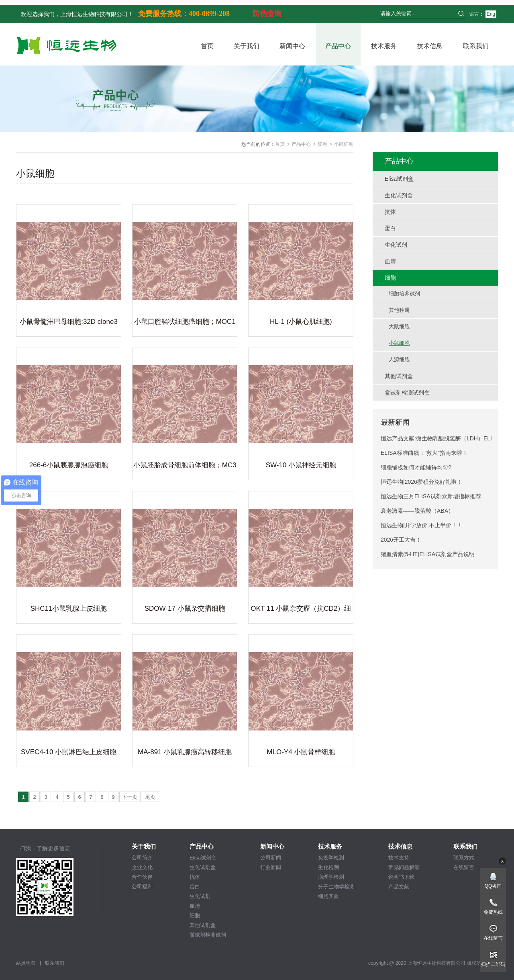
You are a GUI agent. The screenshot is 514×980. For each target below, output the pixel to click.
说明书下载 (401, 877)
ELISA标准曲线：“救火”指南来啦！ (424, 453)
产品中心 (338, 46)
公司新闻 (271, 858)
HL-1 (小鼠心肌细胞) (301, 322)
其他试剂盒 (203, 925)
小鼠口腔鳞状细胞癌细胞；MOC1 (185, 322)
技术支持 (399, 858)
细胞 (322, 144)
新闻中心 (292, 46)
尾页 (150, 797)
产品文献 (399, 887)
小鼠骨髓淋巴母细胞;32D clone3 (69, 322)
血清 (195, 906)
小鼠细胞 (399, 343)
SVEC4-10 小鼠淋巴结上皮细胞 (69, 752)
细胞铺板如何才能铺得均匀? (416, 467)
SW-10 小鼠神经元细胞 (301, 465)
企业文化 (142, 867)
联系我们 (476, 46)
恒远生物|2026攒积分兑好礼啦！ (421, 482)
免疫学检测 (331, 858)
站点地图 (26, 963)
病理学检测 (331, 877)
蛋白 (195, 887)
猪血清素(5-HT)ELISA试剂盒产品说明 (428, 554)
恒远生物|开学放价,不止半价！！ (422, 525)
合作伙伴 (142, 877)
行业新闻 (271, 867)
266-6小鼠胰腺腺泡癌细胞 (69, 465)
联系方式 (464, 858)
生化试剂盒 (203, 867)
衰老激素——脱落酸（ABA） (417, 511)
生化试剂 (200, 896)
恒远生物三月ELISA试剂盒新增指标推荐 (431, 496)
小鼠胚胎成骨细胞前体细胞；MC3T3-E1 (185, 466)
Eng (491, 14)
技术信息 (430, 46)
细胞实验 (328, 896)
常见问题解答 (404, 867)
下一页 (130, 797)
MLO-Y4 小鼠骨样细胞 (301, 752)
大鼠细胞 (399, 326)
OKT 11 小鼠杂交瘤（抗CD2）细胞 (301, 610)
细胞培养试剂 (404, 294)
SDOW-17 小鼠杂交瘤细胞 (185, 609)
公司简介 (142, 858)
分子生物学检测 (336, 887)
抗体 (195, 877)
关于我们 (247, 46)
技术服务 (384, 46)
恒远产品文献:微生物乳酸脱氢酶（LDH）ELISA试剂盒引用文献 (436, 440)
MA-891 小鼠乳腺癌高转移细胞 (185, 752)
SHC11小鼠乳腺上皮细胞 (69, 609)
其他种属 (399, 310)
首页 (207, 46)
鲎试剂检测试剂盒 (208, 935)
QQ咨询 (493, 886)
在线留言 (464, 867)
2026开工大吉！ (401, 540)
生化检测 (328, 867)
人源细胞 (399, 359)
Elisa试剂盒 (203, 858)
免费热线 (493, 912)
